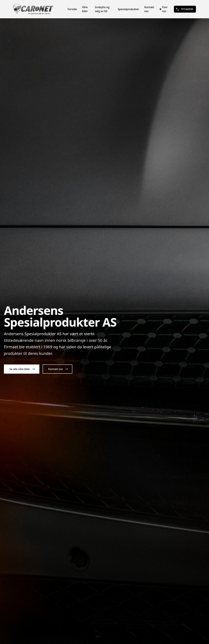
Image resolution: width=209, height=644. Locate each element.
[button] (22, 369)
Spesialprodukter (128, 9)
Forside (72, 9)
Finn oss (163, 9)
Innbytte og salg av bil (102, 9)
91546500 (185, 9)
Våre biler (85, 9)
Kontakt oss (149, 9)
